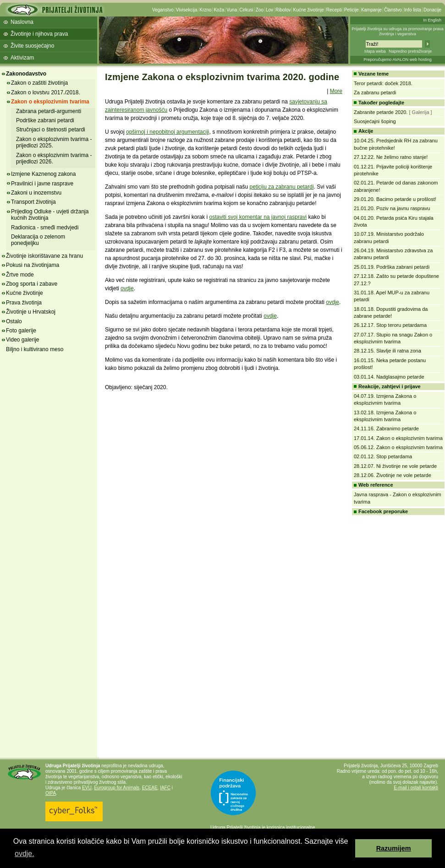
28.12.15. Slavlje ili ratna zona (387, 351)
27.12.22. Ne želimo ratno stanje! (391, 157)
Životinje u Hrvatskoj (31, 312)
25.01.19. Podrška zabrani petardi (392, 267)
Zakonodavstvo (26, 74)
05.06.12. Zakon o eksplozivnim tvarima (398, 447)
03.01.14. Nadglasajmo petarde (389, 377)
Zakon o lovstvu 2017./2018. (46, 92)
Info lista (413, 10)
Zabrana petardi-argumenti (49, 111)
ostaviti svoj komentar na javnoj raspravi (258, 217)
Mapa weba (375, 51)
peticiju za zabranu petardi (282, 187)
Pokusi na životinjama (33, 265)
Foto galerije (21, 331)
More (336, 91)
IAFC (165, 788)
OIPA (51, 793)
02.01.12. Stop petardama (383, 456)
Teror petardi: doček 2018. (383, 83)
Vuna (232, 10)
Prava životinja (24, 303)
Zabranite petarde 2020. (381, 112)
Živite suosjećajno (32, 46)
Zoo (260, 10)
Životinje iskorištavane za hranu (44, 256)
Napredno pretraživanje (410, 51)
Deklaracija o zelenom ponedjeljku (38, 240)
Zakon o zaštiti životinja (39, 83)
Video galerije (23, 340)
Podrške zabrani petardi (45, 120)
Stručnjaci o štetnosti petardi (51, 130)
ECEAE (150, 788)
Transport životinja (33, 202)
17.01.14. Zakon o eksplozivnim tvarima (398, 438)
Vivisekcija (187, 10)
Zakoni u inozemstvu (36, 193)
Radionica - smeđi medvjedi (45, 228)
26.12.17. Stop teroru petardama (390, 325)
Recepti (334, 10)
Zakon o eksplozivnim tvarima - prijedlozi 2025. (54, 142)
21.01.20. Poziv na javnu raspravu (392, 208)
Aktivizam (22, 58)
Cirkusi (246, 10)
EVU (87, 788)
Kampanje (371, 10)
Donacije (432, 10)
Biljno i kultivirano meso (35, 349)
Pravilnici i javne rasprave (42, 184)
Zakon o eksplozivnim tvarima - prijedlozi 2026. (54, 158)
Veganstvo (163, 10)
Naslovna (22, 22)
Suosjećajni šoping (375, 121)
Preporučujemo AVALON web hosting (398, 60)
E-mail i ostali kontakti (416, 788)
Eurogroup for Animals (117, 788)
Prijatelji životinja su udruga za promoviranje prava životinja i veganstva (398, 31)
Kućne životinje (308, 10)
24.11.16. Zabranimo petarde (386, 429)
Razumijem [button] (394, 848)
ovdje (127, 288)
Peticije (352, 10)
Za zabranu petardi (375, 92)
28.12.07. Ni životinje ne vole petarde (395, 466)
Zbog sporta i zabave (32, 284)
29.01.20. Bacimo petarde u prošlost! (395, 199)
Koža (219, 10)
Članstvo (393, 10)
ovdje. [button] (25, 854)
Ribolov (283, 10)
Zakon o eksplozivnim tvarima (50, 102)
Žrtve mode (20, 275)
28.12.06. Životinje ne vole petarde (393, 475)
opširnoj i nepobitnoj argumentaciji (168, 132)
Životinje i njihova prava (39, 34)
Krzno (205, 10)
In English (432, 20)
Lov (269, 10)
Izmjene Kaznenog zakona (43, 174)
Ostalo (14, 321)
